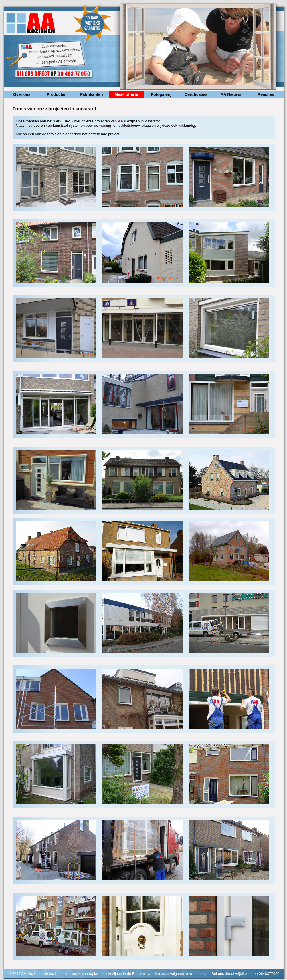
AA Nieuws (231, 94)
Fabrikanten (91, 94)
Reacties (266, 94)
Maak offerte (126, 94)
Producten (57, 94)
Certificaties (196, 94)
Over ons (22, 94)
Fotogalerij (161, 94)
